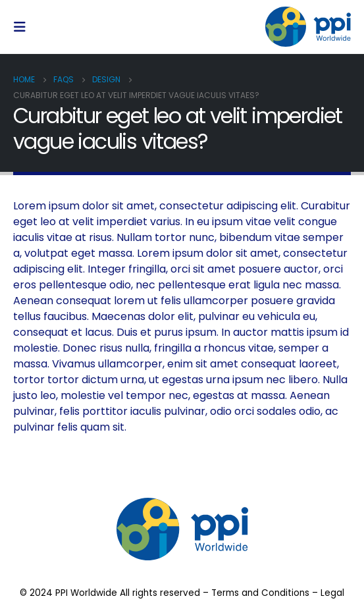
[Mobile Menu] (24, 27)
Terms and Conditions (260, 593)
